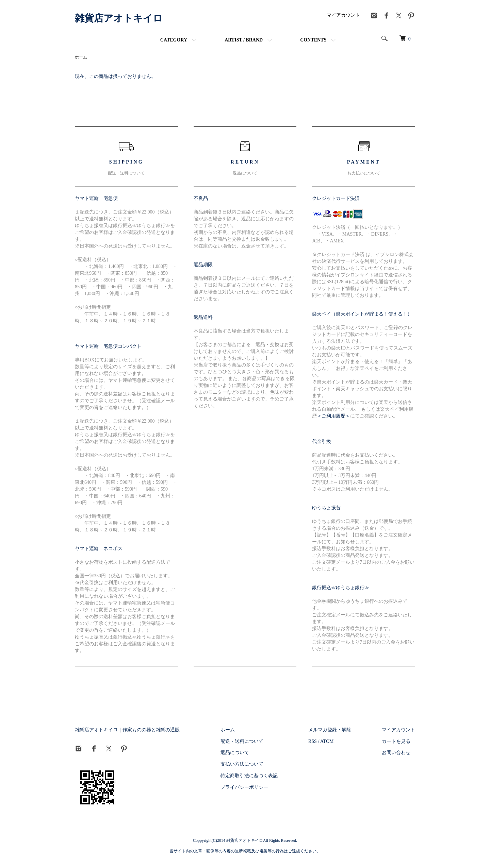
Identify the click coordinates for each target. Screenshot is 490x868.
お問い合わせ (396, 753)
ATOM (327, 741)
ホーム (81, 57)
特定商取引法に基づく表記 (249, 776)
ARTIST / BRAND (244, 40)
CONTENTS (313, 40)
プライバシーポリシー (244, 787)
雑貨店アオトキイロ (119, 18)
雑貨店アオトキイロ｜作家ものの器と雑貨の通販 (127, 730)
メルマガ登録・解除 (330, 730)
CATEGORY (174, 40)
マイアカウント (343, 15)
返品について (235, 753)
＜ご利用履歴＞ (333, 416)
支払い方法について (242, 764)
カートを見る (396, 741)
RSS (313, 741)
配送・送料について (242, 741)
